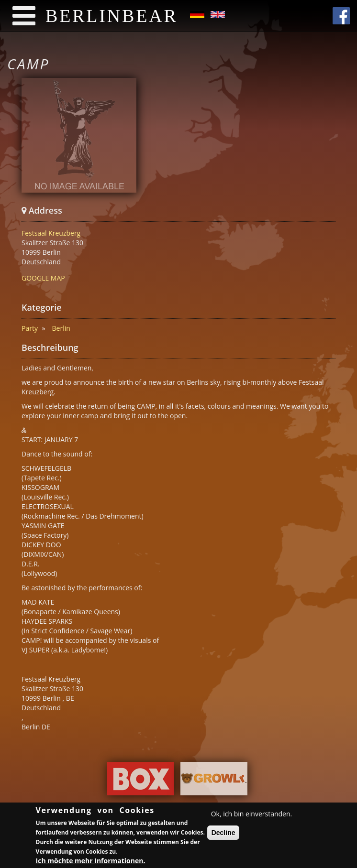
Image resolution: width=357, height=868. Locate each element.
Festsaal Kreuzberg (51, 233)
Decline (223, 834)
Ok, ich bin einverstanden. (252, 815)
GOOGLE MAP (43, 278)
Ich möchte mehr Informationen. (91, 862)
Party (30, 328)
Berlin (61, 328)
